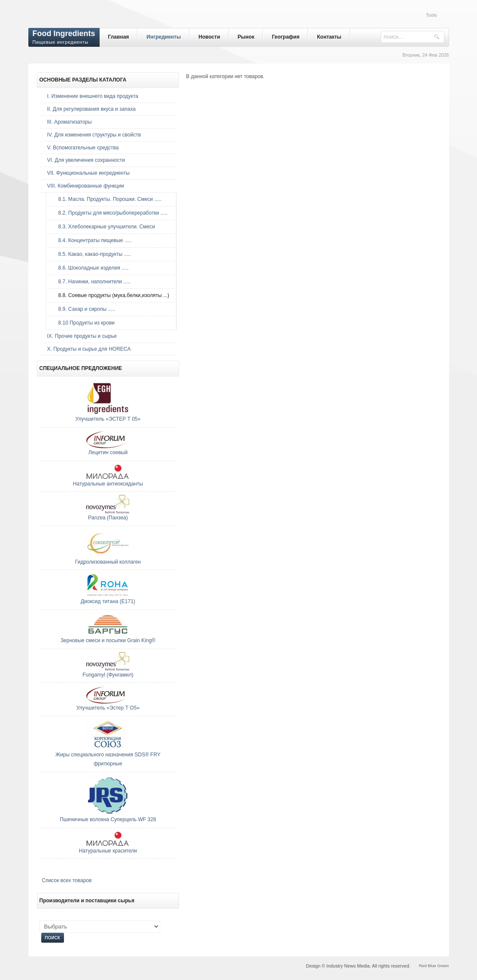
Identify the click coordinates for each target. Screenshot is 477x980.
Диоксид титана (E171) (108, 601)
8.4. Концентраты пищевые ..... (93, 240)
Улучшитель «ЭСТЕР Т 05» (108, 419)
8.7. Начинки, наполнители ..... (93, 282)
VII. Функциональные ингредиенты (88, 173)
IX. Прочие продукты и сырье (82, 336)
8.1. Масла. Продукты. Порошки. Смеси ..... (108, 199)
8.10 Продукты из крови (84, 323)
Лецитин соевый (108, 452)
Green (443, 966)
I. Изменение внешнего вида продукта (93, 96)
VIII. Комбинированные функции (86, 186)
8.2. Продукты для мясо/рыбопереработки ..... (111, 213)
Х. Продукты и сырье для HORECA (89, 349)
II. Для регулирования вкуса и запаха (91, 109)
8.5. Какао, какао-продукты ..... (93, 254)
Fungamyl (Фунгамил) (108, 675)
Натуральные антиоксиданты (108, 484)
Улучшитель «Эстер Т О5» (108, 708)
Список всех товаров (67, 880)
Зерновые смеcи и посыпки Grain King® (108, 640)
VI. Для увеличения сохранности (86, 160)
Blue (432, 966)
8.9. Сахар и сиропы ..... (85, 309)
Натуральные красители (108, 851)
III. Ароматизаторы (70, 122)
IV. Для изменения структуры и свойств (94, 135)
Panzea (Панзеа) (108, 518)
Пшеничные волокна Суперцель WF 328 (108, 819)
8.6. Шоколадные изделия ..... (91, 268)
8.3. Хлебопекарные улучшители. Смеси (105, 227)
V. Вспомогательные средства (83, 148)
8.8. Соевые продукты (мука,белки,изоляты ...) (112, 295)
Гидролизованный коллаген (108, 562)
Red (423, 966)
